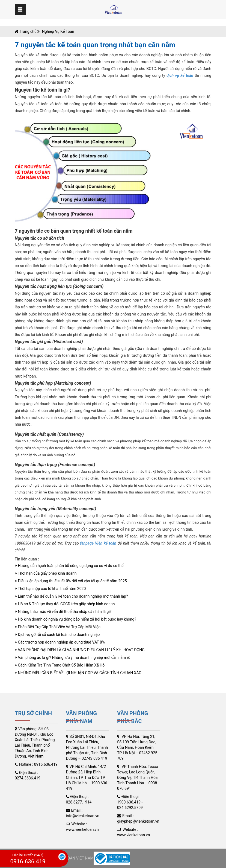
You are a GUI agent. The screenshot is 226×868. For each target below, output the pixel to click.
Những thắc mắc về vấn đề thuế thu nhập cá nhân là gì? (63, 612)
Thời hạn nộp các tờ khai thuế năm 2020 (50, 589)
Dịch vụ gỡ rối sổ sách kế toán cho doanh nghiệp (57, 635)
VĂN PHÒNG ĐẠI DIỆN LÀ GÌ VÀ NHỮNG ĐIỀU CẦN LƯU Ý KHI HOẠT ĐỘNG (80, 650)
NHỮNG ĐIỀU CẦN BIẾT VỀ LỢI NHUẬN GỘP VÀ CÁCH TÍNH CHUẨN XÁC (78, 673)
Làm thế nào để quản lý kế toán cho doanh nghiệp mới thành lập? (71, 596)
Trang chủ (28, 31)
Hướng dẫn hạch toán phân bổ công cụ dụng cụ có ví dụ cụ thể (69, 566)
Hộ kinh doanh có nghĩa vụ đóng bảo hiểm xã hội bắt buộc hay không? (75, 619)
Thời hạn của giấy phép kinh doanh (46, 573)
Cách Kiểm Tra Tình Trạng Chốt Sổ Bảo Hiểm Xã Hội (60, 665)
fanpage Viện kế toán (98, 543)
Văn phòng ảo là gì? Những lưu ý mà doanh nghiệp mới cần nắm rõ (73, 657)
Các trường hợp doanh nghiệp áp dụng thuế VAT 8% (60, 642)
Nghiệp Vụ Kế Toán (57, 31)
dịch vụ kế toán (180, 75)
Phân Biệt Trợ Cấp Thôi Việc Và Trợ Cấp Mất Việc (58, 627)
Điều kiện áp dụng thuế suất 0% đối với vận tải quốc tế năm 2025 (71, 581)
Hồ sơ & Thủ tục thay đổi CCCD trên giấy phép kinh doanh (65, 604)
